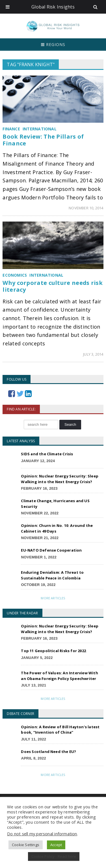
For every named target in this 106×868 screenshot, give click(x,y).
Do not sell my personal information (42, 834)
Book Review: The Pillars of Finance (43, 140)
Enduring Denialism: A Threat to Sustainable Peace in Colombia (52, 575)
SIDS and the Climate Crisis (47, 454)
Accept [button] (56, 845)
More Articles (53, 598)
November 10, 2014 (86, 208)
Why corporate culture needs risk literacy (53, 286)
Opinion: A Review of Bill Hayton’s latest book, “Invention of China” (60, 730)
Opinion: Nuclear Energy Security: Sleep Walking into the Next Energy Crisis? (60, 479)
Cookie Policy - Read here (54, 856)
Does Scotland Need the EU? (48, 752)
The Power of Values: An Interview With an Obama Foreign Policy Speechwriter (59, 676)
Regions (53, 44)
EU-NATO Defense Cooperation (51, 550)
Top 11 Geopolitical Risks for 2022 (53, 651)
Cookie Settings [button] (26, 845)
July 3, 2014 (93, 354)
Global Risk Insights (53, 7)
